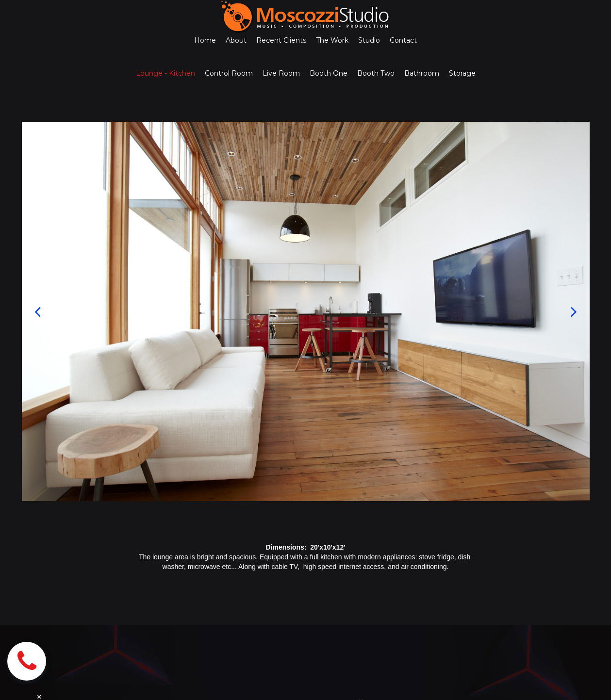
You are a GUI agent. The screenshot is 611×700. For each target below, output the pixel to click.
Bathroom (422, 73)
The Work (332, 40)
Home (205, 40)
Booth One (329, 73)
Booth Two (376, 73)
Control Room (229, 73)
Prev (38, 312)
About (236, 40)
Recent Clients (281, 40)
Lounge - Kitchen (165, 73)
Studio (369, 40)
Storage (462, 73)
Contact (403, 40)
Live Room (281, 73)
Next (574, 312)
